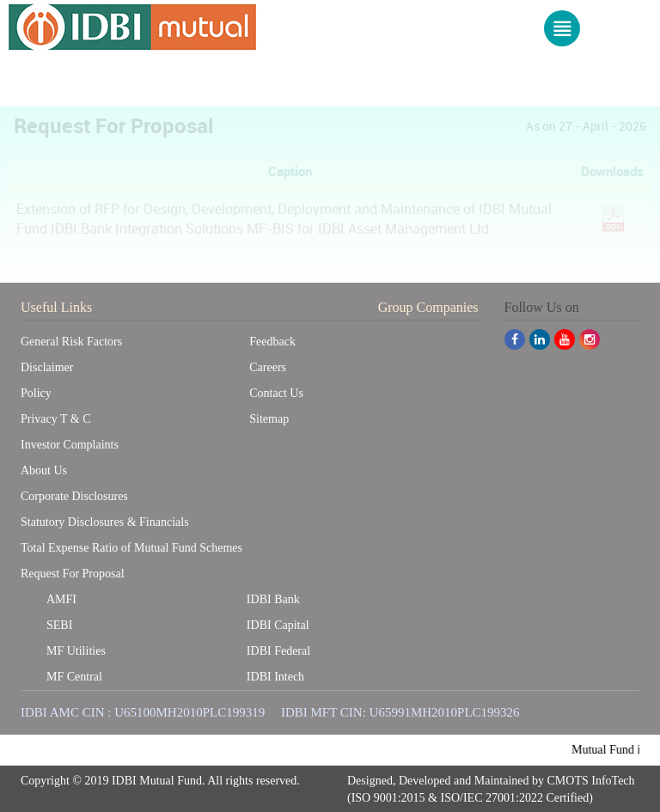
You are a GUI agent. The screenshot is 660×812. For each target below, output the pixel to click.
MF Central (74, 676)
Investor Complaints (70, 444)
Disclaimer (47, 366)
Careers (268, 366)
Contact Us (276, 392)
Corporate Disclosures (74, 495)
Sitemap (269, 418)
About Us (44, 470)
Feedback (272, 341)
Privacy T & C (56, 418)
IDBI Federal (278, 650)
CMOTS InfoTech (591, 781)
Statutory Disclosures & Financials (105, 521)
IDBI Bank (273, 598)
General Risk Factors (71, 341)
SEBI (59, 624)
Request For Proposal (73, 573)
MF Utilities (76, 650)
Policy (36, 392)
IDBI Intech (275, 676)
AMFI (61, 598)
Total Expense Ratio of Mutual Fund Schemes (131, 547)
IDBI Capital (278, 624)
